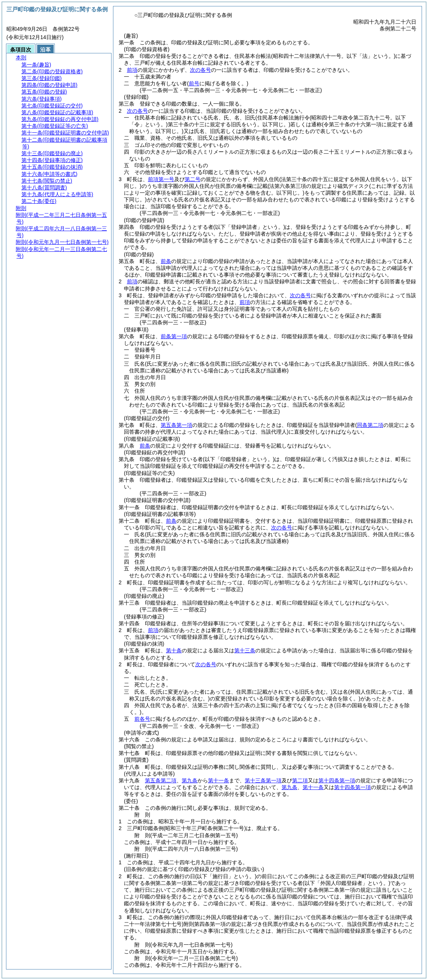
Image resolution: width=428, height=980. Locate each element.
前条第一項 (174, 336)
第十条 (174, 650)
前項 (132, 70)
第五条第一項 (176, 425)
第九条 (190, 780)
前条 (166, 261)
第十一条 (219, 780)
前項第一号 (161, 179)
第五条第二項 (161, 780)
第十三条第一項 (263, 780)
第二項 (300, 780)
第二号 (193, 179)
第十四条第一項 (337, 780)
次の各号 (200, 70)
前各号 (142, 719)
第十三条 (245, 650)
